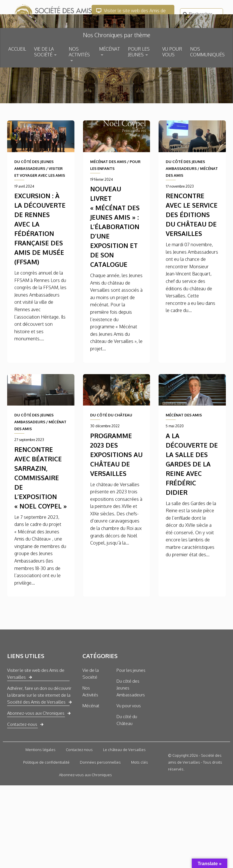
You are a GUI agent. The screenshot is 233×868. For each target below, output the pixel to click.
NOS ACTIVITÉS (79, 52)
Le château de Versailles (124, 803)
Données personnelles (100, 816)
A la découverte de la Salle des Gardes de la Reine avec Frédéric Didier (192, 517)
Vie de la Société (91, 727)
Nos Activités (90, 745)
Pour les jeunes (131, 724)
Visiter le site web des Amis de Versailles (131, 14)
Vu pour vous (129, 759)
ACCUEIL (17, 49)
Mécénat (91, 759)
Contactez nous (79, 803)
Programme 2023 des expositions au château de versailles (116, 508)
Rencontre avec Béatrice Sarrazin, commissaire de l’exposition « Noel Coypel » (41, 531)
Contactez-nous (22, 778)
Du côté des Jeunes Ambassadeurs (131, 741)
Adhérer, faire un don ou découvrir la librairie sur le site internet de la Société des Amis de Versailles (39, 749)
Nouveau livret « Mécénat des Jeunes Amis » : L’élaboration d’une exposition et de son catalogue (115, 280)
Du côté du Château (127, 773)
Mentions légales (41, 803)
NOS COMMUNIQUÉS (207, 52)
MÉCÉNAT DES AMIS (108, 215)
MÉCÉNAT (109, 49)
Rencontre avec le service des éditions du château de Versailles (192, 268)
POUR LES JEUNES (139, 52)
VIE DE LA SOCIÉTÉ (44, 52)
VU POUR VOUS (172, 52)
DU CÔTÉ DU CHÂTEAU (111, 468)
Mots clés (140, 816)
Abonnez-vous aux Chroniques (36, 767)
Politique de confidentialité (46, 816)
